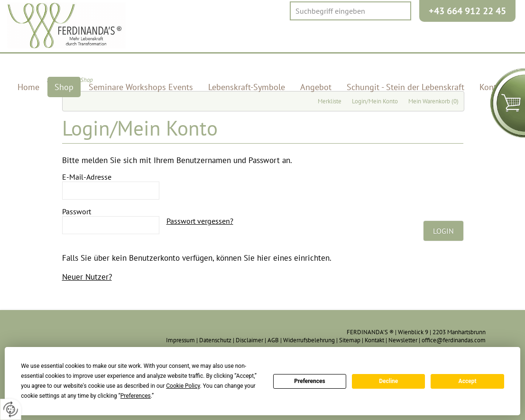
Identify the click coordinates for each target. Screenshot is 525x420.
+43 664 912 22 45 (467, 11)
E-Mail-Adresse (87, 177)
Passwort (77, 211)
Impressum (180, 340)
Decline (388, 381)
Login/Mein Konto (375, 101)
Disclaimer (249, 340)
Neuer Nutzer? (87, 277)
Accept (468, 381)
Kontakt (374, 340)
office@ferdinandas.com (454, 340)
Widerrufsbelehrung (309, 340)
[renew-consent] (11, 409)
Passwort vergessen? (200, 221)
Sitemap (350, 340)
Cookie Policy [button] (183, 386)
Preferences (310, 381)
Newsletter (403, 340)
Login (443, 231)
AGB (273, 340)
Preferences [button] (136, 396)
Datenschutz (215, 340)
